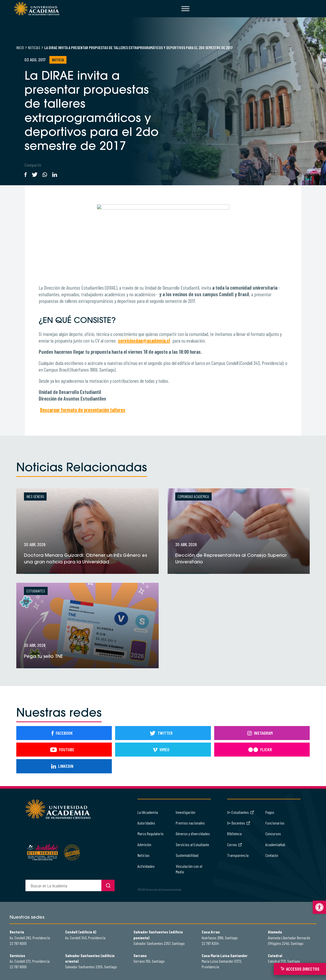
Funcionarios (275, 823)
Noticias (34, 47)
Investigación (186, 812)
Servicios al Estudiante (192, 844)
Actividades (146, 866)
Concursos (273, 834)
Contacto (272, 855)
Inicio (20, 47)
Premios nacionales (190, 823)
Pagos (270, 812)
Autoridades (146, 823)
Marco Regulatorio (151, 834)
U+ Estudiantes (241, 812)
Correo (235, 844)
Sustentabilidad (187, 855)
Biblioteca (234, 834)
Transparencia (238, 855)
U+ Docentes (239, 823)
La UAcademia (148, 812)
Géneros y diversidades (193, 834)
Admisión (144, 844)
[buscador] (63, 885)
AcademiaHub (275, 844)
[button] (319, 907)
